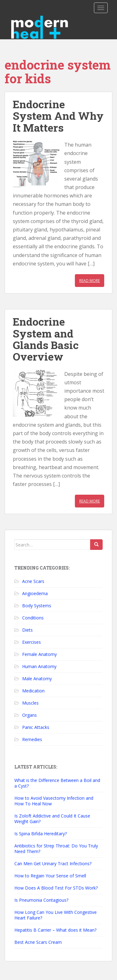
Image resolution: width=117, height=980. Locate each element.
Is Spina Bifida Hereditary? (41, 834)
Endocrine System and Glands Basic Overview (46, 339)
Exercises (32, 642)
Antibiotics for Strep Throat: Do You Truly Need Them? (56, 849)
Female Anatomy (39, 654)
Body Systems (37, 606)
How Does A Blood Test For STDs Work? (56, 888)
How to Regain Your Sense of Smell (50, 876)
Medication (33, 691)
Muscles (30, 703)
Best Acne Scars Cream (38, 942)
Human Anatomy (39, 666)
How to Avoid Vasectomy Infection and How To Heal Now (54, 801)
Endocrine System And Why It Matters (58, 116)
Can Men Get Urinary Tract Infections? (53, 864)
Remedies (32, 739)
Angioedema (35, 593)
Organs (29, 715)
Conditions (33, 618)
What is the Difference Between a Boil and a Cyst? (57, 783)
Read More (90, 281)
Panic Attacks (36, 727)
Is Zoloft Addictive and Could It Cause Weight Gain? (52, 819)
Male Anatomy (37, 679)
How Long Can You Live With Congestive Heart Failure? (56, 915)
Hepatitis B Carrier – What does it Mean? (55, 930)
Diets (27, 630)
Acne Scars (33, 581)
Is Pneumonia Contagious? (41, 900)
